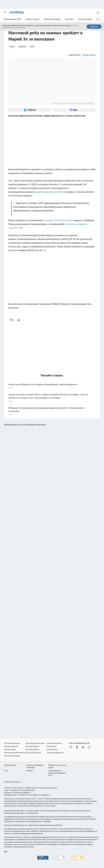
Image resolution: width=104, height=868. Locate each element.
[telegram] (19, 320)
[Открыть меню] (5, 12)
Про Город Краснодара (12, 756)
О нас (6, 771)
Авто (12, 46)
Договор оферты (10, 765)
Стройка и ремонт (33, 19)
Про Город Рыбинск (32, 749)
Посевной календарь (52, 19)
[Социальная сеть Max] (74, 110)
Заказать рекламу (85, 19)
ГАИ (32, 46)
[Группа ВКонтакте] (71, 747)
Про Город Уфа (52, 749)
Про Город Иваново (32, 746)
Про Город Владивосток (55, 753)
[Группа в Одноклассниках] (77, 747)
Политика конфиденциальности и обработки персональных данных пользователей (33, 825)
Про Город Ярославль (54, 743)
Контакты (30, 771)
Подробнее (47, 821)
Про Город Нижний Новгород (15, 753)
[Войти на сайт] (98, 12)
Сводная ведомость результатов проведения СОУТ (57, 773)
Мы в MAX (69, 19)
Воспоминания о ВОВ (12, 19)
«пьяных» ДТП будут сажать (58, 220)
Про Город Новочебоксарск (35, 743)
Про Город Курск (10, 749)
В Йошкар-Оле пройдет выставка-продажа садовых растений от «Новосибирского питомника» (52, 411)
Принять (94, 27)
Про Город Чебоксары (12, 743)
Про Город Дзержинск (33, 753)
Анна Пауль (89, 55)
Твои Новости (52, 746)
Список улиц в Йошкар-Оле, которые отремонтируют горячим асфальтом (52, 386)
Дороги (22, 46)
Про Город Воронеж (11, 746)
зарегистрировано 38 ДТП (49, 192)
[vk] (12, 320)
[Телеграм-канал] (30, 110)
